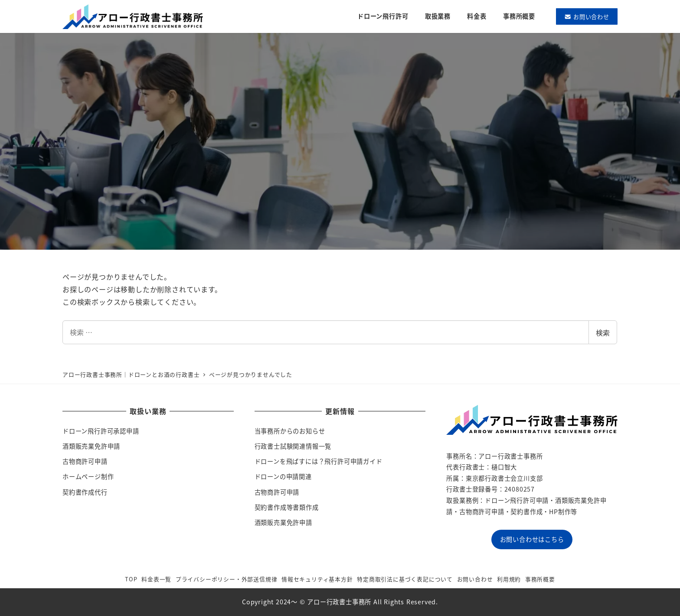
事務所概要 (540, 579)
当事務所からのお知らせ (290, 431)
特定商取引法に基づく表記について (405, 579)
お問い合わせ (587, 16)
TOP (131, 579)
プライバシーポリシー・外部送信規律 (227, 579)
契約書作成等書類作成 (287, 507)
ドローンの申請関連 (283, 476)
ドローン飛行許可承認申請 (101, 431)
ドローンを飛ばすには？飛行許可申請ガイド (319, 461)
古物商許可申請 (85, 461)
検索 (603, 332)
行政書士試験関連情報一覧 (293, 446)
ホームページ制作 (88, 476)
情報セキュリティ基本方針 (317, 579)
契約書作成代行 (85, 492)
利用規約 (509, 579)
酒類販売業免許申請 (91, 446)
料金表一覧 (156, 579)
